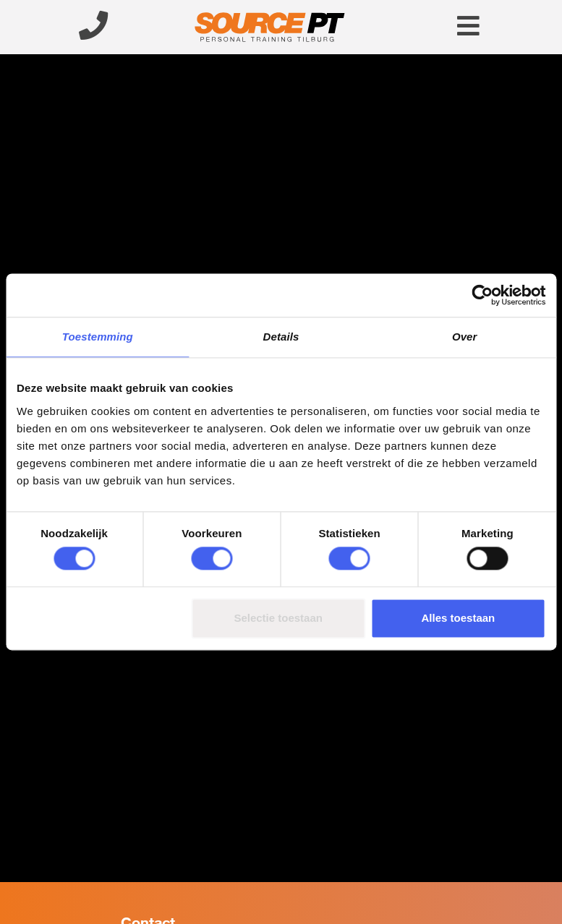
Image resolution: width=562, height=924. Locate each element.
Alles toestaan (459, 618)
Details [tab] (281, 337)
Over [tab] (465, 337)
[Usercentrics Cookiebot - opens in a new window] (482, 295)
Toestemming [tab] (98, 337)
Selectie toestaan (278, 618)
